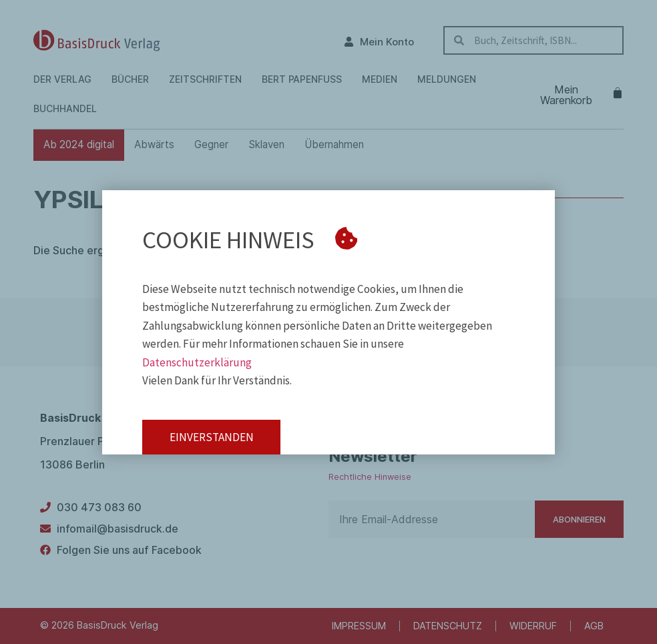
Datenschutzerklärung (197, 362)
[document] (328, 322)
